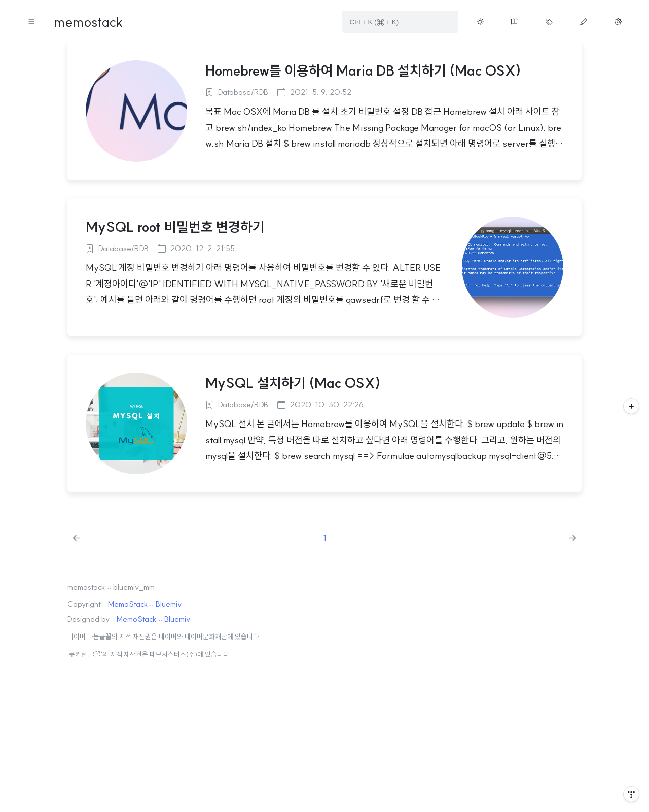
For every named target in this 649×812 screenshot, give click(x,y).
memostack (88, 22)
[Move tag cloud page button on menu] (549, 22)
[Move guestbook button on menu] (515, 22)
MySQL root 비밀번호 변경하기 (175, 227)
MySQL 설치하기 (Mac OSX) (293, 383)
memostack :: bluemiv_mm (111, 587)
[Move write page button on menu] (584, 22)
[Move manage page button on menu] (618, 22)
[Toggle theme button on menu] (480, 22)
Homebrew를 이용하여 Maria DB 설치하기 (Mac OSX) (363, 70)
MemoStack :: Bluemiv (145, 604)
